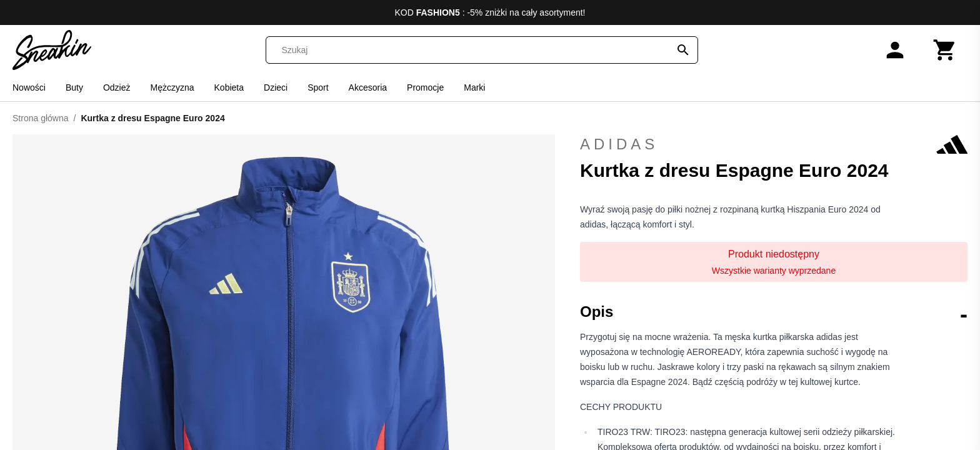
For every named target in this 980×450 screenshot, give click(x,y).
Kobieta (229, 87)
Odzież (117, 87)
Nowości (29, 87)
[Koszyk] (945, 50)
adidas (774, 144)
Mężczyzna (172, 87)
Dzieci (276, 87)
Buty (74, 87)
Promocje (425, 87)
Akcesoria (368, 87)
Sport (318, 87)
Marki (474, 87)
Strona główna (41, 118)
